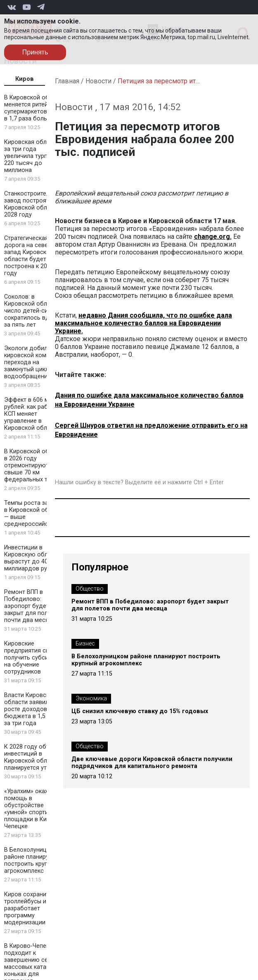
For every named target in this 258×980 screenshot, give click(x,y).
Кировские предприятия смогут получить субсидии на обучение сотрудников (33, 658)
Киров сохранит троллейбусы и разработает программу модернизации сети (32, 908)
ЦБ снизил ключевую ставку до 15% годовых (140, 711)
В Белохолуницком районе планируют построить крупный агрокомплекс (31, 860)
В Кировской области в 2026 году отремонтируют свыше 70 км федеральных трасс (35, 465)
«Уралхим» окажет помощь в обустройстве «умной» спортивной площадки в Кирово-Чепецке (33, 809)
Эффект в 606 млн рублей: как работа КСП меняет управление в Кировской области (32, 414)
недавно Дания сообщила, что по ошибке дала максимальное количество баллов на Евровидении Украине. (143, 323)
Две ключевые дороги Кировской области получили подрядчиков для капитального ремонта (152, 763)
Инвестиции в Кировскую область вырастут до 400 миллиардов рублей (32, 558)
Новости (98, 81)
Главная (67, 81)
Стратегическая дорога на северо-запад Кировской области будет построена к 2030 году (31, 256)
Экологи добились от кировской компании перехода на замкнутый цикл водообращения (35, 362)
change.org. (213, 237)
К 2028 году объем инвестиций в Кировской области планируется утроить (34, 757)
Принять (35, 52)
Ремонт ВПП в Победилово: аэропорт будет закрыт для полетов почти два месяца (33, 606)
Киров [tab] (25, 79)
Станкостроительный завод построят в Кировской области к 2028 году (34, 204)
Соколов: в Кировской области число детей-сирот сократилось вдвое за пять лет (32, 311)
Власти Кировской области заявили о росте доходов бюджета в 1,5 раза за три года (32, 709)
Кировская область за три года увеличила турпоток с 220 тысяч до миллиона (35, 156)
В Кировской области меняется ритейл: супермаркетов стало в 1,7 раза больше (35, 108)
